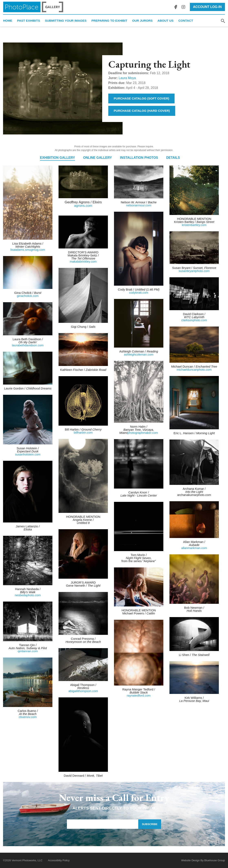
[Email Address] (103, 824)
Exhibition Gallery (58, 158)
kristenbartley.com (194, 225)
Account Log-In (207, 7)
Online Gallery (98, 158)
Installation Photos (139, 158)
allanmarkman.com (194, 548)
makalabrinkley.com (83, 261)
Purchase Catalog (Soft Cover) (142, 98)
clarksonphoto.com (194, 320)
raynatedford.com (139, 695)
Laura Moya (127, 78)
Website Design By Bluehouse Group (203, 860)
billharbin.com (83, 432)
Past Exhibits (29, 21)
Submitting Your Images (66, 21)
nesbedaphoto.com (28, 595)
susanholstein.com (28, 454)
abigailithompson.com (83, 691)
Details (173, 158)
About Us (165, 21)
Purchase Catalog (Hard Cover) (142, 111)
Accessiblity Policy (59, 860)
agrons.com (83, 206)
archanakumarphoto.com (194, 495)
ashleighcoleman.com (139, 354)
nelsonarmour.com (139, 205)
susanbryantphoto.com (194, 271)
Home (8, 21)
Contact (186, 21)
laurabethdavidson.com (28, 345)
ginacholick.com (28, 296)
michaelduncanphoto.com (194, 370)
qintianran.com (28, 651)
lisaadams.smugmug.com (28, 250)
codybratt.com (139, 293)
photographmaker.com (143, 433)
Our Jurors (142, 21)
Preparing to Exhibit (109, 21)
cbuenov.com (28, 717)
